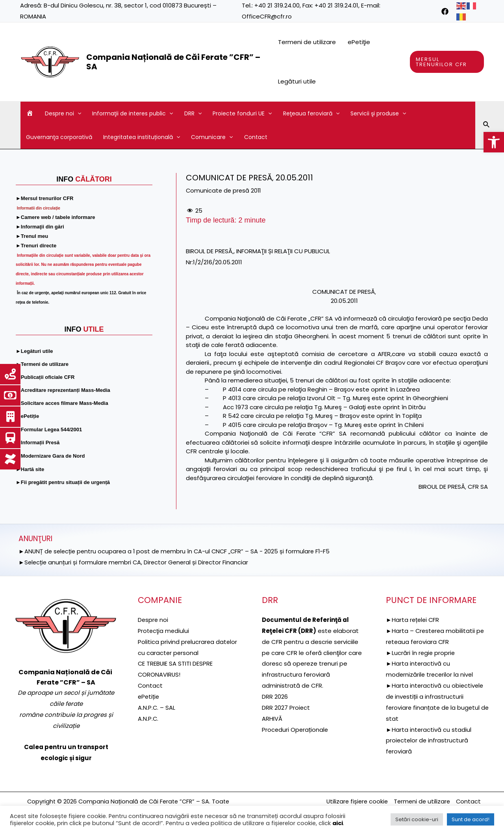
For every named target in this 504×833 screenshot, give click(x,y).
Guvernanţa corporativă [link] (59, 137)
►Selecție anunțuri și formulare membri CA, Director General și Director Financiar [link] (135, 562)
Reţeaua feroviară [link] (311, 113)
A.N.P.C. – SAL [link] (157, 708)
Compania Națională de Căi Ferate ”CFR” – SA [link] (173, 62)
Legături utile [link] (297, 81)
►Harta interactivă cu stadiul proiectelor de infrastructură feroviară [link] (429, 741)
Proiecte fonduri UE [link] (242, 113)
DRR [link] (193, 113)
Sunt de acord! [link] (471, 819)
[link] (494, 142)
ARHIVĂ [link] (272, 719)
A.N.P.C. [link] (148, 719)
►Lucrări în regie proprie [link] (421, 653)
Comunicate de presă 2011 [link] (224, 190)
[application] (78, 113)
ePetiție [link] (149, 697)
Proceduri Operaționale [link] (296, 730)
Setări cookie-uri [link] (417, 819)
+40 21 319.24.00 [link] (277, 5)
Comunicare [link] (212, 137)
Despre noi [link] (63, 113)
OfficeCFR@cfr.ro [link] (267, 16)
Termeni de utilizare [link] (307, 42)
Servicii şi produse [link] (378, 113)
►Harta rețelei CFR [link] (413, 620)
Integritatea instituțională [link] (142, 137)
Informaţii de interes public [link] (132, 113)
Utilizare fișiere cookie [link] (354, 801)
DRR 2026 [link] (275, 697)
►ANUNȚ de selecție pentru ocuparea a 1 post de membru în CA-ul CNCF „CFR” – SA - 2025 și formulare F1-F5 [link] (177, 551)
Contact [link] (256, 137)
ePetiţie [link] (359, 42)
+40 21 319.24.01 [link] (336, 5)
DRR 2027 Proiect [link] (286, 708)
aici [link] (338, 823)
